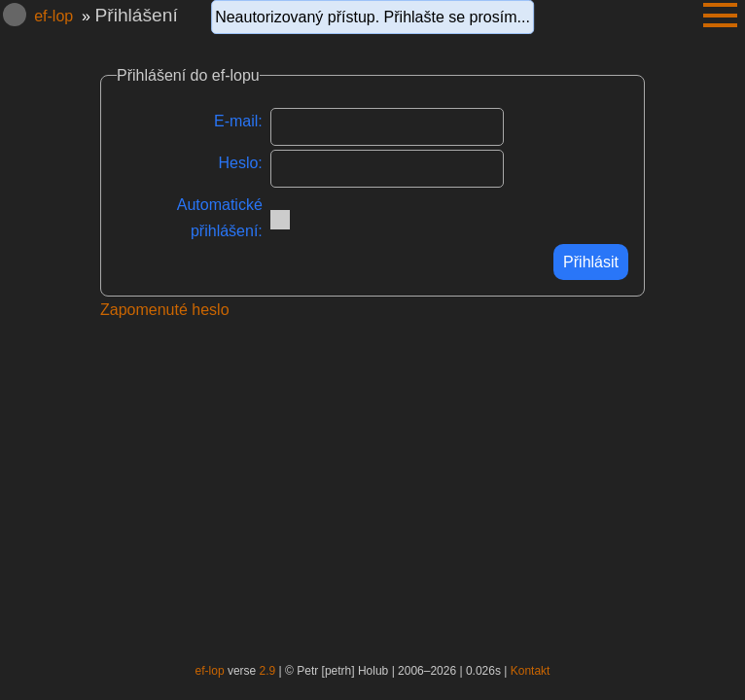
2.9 (268, 671)
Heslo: (240, 163)
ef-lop (53, 16)
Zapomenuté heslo (165, 310)
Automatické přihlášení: (220, 218)
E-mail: (238, 121)
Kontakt (531, 671)
